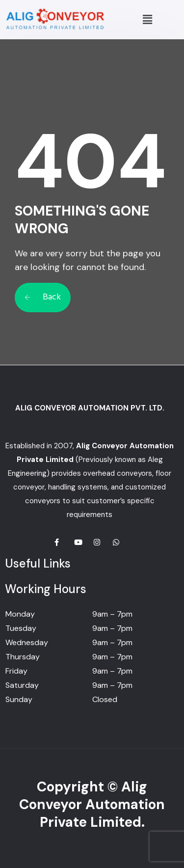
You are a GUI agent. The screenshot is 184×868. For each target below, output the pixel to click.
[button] (147, 20)
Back (43, 297)
